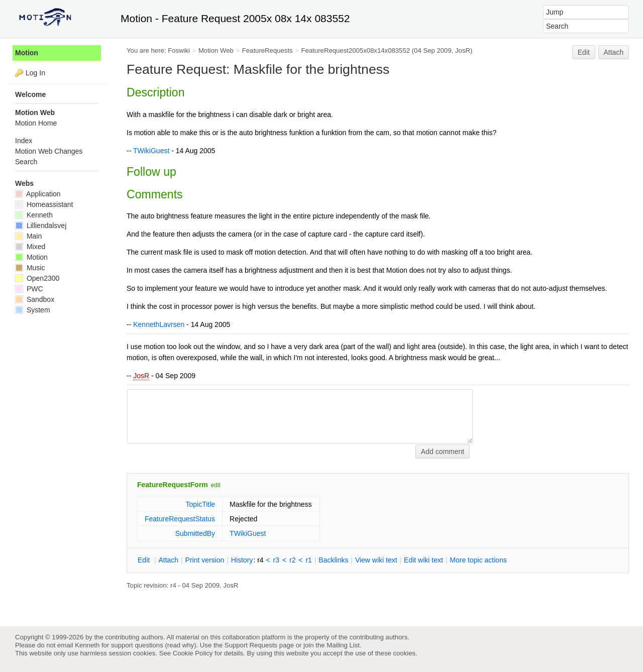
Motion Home (36, 123)
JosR (141, 376)
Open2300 (37, 278)
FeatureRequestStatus (180, 519)
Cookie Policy (193, 653)
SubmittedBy (195, 533)
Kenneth (34, 215)
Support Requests (251, 645)
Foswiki (179, 50)
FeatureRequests (267, 50)
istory (242, 560)
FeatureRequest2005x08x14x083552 (356, 50)
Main (28, 236)
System (33, 310)
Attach (614, 52)
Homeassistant (44, 204)
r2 (292, 560)
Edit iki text (423, 560)
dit (145, 560)
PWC (29, 289)
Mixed (30, 247)
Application (38, 194)
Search (26, 162)
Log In (35, 73)
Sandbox (35, 299)
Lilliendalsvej (41, 226)
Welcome (30, 94)
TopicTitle (200, 504)
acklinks (333, 560)
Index (24, 141)
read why (181, 645)
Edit (584, 52)
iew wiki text (376, 560)
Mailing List (343, 645)
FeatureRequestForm (173, 485)
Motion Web (216, 50)
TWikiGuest (151, 151)
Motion (27, 53)
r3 (276, 560)
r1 (308, 560)
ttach (168, 560)
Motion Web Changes (49, 151)
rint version (205, 560)
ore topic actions (478, 560)
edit (216, 485)
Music (30, 268)
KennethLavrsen (159, 324)
